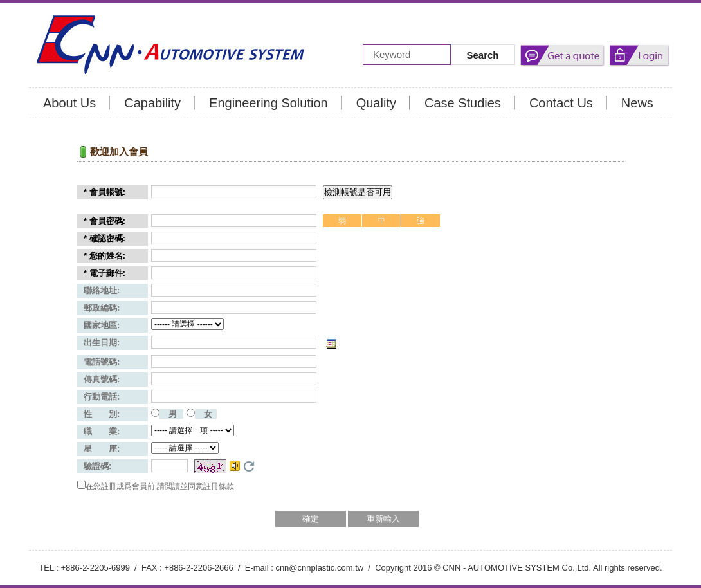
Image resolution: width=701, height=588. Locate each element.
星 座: (102, 449)
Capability (152, 103)
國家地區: (102, 325)
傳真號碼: (102, 379)
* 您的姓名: (105, 256)
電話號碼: (102, 362)
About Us (69, 103)
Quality (376, 103)
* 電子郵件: (105, 273)
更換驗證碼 (249, 466)
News (637, 103)
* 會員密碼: (105, 221)
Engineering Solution (269, 103)
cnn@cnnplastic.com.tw (319, 568)
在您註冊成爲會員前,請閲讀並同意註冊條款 (160, 486)
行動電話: (102, 397)
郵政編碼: (102, 308)
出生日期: (102, 343)
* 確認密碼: (105, 238)
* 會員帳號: (105, 192)
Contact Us (561, 103)
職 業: (102, 431)
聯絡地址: (102, 290)
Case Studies (463, 103)
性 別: (102, 414)
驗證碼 (97, 466)
